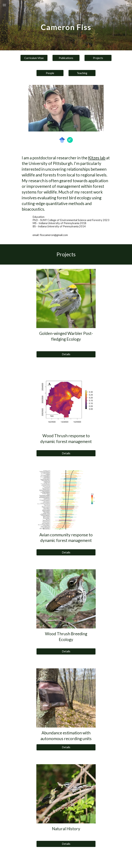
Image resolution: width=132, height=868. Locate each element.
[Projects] (98, 58)
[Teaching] (82, 73)
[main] (66, 25)
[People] (50, 73)
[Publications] (66, 58)
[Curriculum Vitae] (34, 58)
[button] (4, 5)
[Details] (66, 354)
